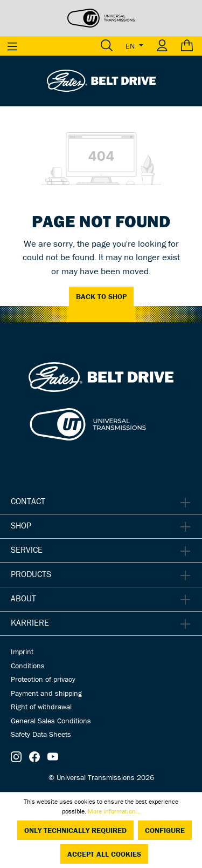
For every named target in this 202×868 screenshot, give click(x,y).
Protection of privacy (43, 679)
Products (31, 574)
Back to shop (101, 296)
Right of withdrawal (41, 707)
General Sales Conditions (51, 721)
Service (27, 550)
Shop (21, 525)
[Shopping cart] (188, 46)
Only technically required (75, 830)
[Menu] (12, 46)
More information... (114, 811)
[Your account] (162, 46)
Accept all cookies (104, 854)
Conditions (28, 666)
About (23, 598)
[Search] (107, 46)
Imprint (22, 652)
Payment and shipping (46, 693)
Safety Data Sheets (41, 734)
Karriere (30, 622)
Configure (165, 830)
